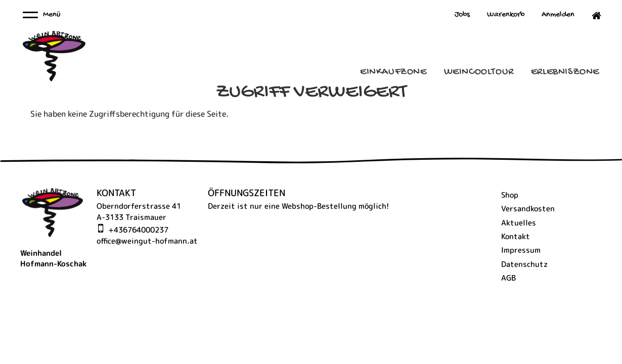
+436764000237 (138, 230)
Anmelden (558, 15)
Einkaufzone (393, 72)
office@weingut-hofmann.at (147, 241)
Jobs (462, 15)
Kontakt (516, 236)
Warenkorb (506, 15)
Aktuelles (519, 223)
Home (592, 15)
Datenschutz (524, 264)
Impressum (521, 250)
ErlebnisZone (565, 72)
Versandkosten (528, 209)
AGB (508, 278)
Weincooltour (479, 72)
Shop (510, 195)
